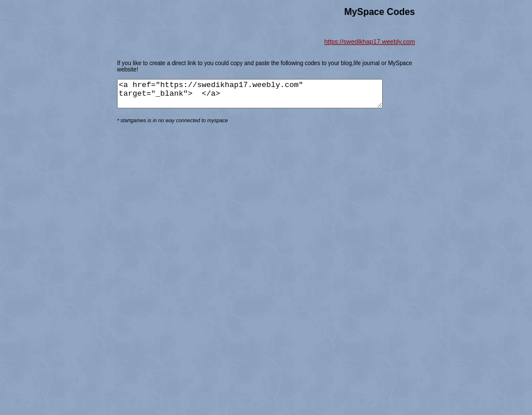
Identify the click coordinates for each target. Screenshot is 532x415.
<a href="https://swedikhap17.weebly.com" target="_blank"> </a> (266, 96)
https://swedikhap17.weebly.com (369, 41)
